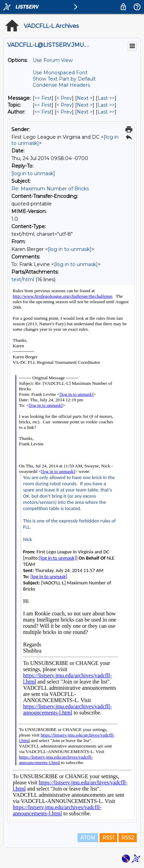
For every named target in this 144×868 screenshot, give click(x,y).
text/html (23, 279)
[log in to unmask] (33, 173)
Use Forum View (53, 60)
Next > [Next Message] (85, 98)
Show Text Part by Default (64, 79)
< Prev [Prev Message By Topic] (64, 105)
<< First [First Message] (43, 98)
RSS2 (128, 838)
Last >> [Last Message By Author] (106, 112)
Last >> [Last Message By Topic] (106, 105)
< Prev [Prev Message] (64, 98)
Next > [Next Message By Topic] (85, 105)
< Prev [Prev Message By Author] (64, 112)
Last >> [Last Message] (106, 98)
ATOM (88, 838)
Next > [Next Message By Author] (85, 112)
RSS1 (108, 838)
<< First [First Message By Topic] (43, 105)
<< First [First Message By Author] (43, 112)
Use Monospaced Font (60, 73)
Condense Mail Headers (61, 85)
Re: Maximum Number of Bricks (50, 189)
